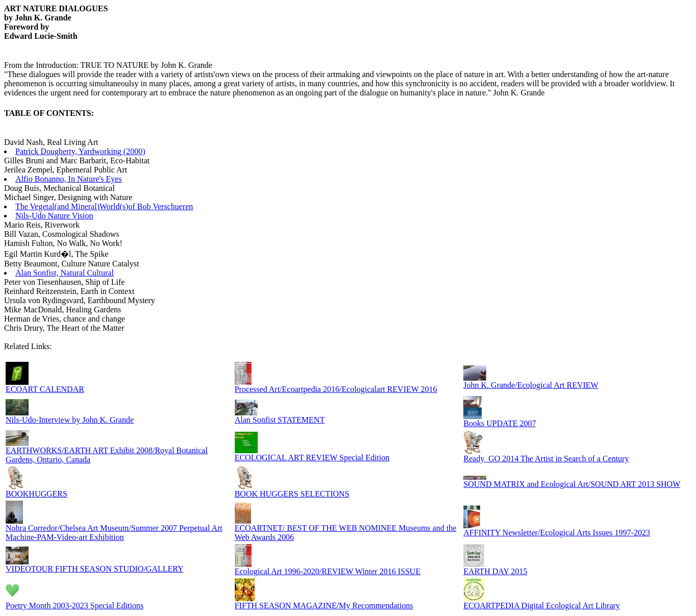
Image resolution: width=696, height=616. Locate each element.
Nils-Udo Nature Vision (54, 216)
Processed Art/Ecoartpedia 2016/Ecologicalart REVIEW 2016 (336, 389)
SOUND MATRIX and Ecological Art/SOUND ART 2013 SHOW (572, 484)
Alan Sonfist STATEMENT (280, 420)
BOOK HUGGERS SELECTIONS (292, 494)
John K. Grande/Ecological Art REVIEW (531, 385)
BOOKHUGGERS (36, 494)
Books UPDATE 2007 (500, 423)
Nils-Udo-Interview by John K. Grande (70, 420)
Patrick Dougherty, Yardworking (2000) (80, 151)
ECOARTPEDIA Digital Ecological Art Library (542, 606)
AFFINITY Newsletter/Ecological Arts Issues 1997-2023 (557, 533)
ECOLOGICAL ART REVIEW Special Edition (312, 458)
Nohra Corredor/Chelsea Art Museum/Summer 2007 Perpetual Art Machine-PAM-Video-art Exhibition (114, 533)
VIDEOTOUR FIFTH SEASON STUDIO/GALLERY (95, 569)
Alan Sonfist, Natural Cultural (65, 273)
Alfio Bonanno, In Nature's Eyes (69, 179)
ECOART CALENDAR (45, 389)
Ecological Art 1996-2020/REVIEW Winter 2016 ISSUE (328, 571)
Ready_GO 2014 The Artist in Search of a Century (546, 459)
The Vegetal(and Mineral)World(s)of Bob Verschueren (104, 206)
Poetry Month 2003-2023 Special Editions (74, 606)
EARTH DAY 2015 (495, 571)
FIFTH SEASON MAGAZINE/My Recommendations (324, 606)
